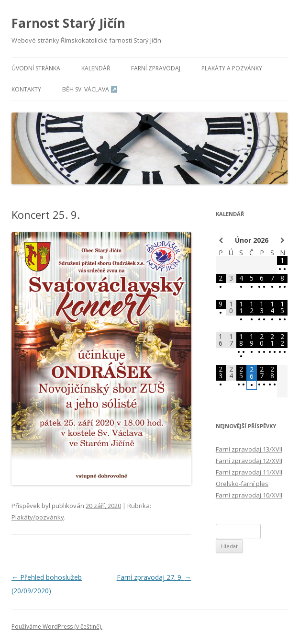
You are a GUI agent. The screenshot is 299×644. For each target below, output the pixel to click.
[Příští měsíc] (282, 240)
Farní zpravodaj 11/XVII (249, 472)
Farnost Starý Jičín (68, 23)
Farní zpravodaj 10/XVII (249, 495)
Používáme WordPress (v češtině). (57, 627)
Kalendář (96, 68)
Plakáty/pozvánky (38, 517)
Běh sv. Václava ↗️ (90, 89)
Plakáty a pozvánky (232, 68)
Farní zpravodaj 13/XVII (249, 449)
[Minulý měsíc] (221, 240)
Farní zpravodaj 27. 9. (154, 577)
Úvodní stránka (36, 68)
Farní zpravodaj (156, 68)
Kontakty (26, 89)
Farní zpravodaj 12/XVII (249, 461)
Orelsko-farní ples (242, 484)
